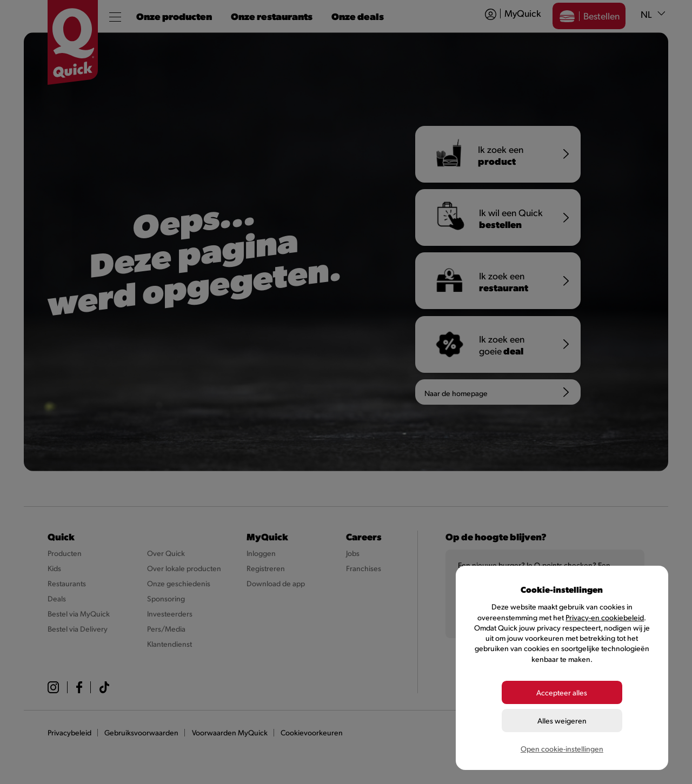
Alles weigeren (562, 721)
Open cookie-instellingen (562, 749)
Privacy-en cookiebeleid (605, 617)
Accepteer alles (562, 692)
